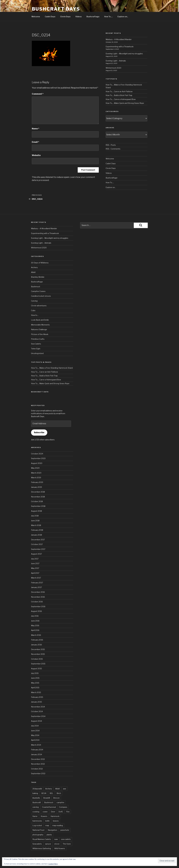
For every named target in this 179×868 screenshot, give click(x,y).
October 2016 (37, 602)
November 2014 (38, 707)
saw (56, 839)
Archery (34, 267)
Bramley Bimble (38, 277)
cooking (36, 812)
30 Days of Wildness (40, 263)
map (47, 825)
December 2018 (38, 492)
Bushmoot (36, 287)
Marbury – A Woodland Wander (119, 39)
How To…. (108, 17)
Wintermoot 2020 (113, 68)
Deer (53, 812)
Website (36, 155)
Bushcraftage (93, 17)
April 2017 (35, 573)
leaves (56, 821)
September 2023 (38, 458)
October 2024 (37, 454)
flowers (44, 816)
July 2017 (35, 559)
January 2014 (36, 754)
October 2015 (37, 659)
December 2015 (38, 649)
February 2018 (37, 530)
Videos (79, 17)
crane (45, 812)
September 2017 (38, 549)
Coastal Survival (49, 807)
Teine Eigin (36, 349)
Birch (59, 793)
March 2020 (36, 473)
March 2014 (36, 745)
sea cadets (66, 839)
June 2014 (35, 731)
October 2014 (37, 711)
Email (35, 142)
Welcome (36, 17)
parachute (65, 830)
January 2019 (36, 487)
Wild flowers (60, 848)
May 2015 (35, 683)
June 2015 (35, 678)
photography (38, 835)
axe (65, 789)
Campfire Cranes (38, 291)
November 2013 (38, 764)
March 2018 (36, 525)
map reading (58, 825)
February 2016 (37, 640)
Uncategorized (37, 353)
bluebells (36, 798)
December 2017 (38, 540)
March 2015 (36, 692)
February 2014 (37, 750)
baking (35, 793)
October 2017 (37, 544)
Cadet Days (50, 17)
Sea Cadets (36, 344)
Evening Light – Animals (116, 61)
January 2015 (36, 702)
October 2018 (37, 501)
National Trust (38, 830)
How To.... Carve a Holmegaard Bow (121, 99)
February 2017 (37, 583)
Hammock (55, 816)
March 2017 (36, 578)
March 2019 (36, 478)
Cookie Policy (53, 864)
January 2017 (36, 587)
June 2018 (35, 521)
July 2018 (35, 516)
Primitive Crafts (38, 339)
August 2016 (36, 611)
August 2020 (37, 463)
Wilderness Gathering (42, 848)
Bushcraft (37, 802)
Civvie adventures (39, 306)
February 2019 (37, 482)
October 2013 (37, 769)
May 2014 (35, 735)
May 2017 (35, 568)
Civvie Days (65, 17)
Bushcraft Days (56, 9)
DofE (61, 812)
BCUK (44, 793)
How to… (35, 315)
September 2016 (38, 606)
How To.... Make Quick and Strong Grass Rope (125, 103)
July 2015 (35, 673)
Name (36, 129)
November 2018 (38, 497)
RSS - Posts (111, 145)
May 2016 (35, 625)
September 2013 (38, 773)
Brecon (56, 798)
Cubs (33, 310)
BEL (51, 793)
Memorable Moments (40, 325)
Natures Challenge (39, 329)
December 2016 (38, 592)
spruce (48, 844)
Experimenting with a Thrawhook (120, 47)
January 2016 (36, 645)
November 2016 (38, 597)
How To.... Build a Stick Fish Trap (119, 95)
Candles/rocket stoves (41, 296)
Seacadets (37, 844)
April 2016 (35, 630)
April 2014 (35, 740)
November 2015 (38, 654)
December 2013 (38, 759)
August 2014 (36, 721)
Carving (34, 301)
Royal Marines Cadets (42, 839)
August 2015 (36, 669)
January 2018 (36, 535)
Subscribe (39, 432)
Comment (38, 94)
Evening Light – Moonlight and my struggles (124, 54)
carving (36, 807)
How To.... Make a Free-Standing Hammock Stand (52, 368)
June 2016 (35, 621)
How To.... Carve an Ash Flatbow (119, 91)
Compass (63, 807)
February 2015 (37, 697)
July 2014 (35, 726)
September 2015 (38, 664)
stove (57, 844)
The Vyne (67, 844)
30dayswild (37, 789)
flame (35, 816)
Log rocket (37, 825)
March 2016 (36, 635)
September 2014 (38, 716)
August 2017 (36, 554)
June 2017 (35, 563)
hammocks (37, 821)
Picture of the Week (40, 334)
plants (49, 835)
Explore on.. (123, 17)
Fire (68, 812)
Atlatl (33, 272)
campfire (60, 802)
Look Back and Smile (40, 320)
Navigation (52, 830)
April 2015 (35, 688)
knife (47, 821)
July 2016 (35, 616)
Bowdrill (47, 798)
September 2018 (38, 506)
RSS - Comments (113, 149)
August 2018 (36, 511)
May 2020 (35, 468)
